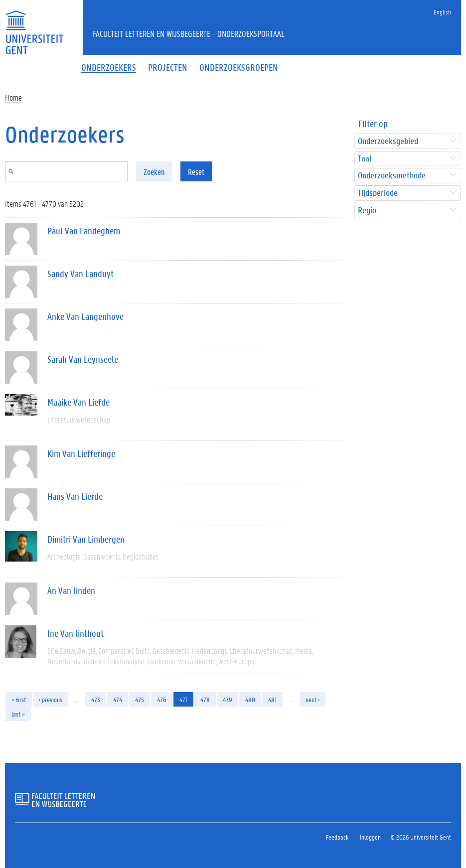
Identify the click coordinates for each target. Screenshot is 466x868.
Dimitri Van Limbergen (86, 539)
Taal (365, 159)
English (442, 12)
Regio (367, 211)
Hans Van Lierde (75, 496)
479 (228, 699)
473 (96, 699)
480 (250, 699)
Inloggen (370, 837)
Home (13, 97)
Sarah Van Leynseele (83, 359)
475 (140, 699)
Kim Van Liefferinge (81, 453)
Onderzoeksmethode (392, 176)
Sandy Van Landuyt (80, 274)
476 (162, 699)
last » (18, 714)
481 (272, 699)
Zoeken (154, 172)
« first (19, 699)
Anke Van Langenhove (85, 316)
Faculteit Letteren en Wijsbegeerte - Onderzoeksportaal (189, 33)
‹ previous (51, 699)
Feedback (337, 837)
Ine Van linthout (76, 633)
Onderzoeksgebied (388, 141)
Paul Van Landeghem (84, 231)
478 (205, 699)
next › (312, 699)
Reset (196, 172)
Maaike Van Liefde (78, 402)
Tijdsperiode (378, 193)
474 (118, 699)
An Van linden (71, 590)
